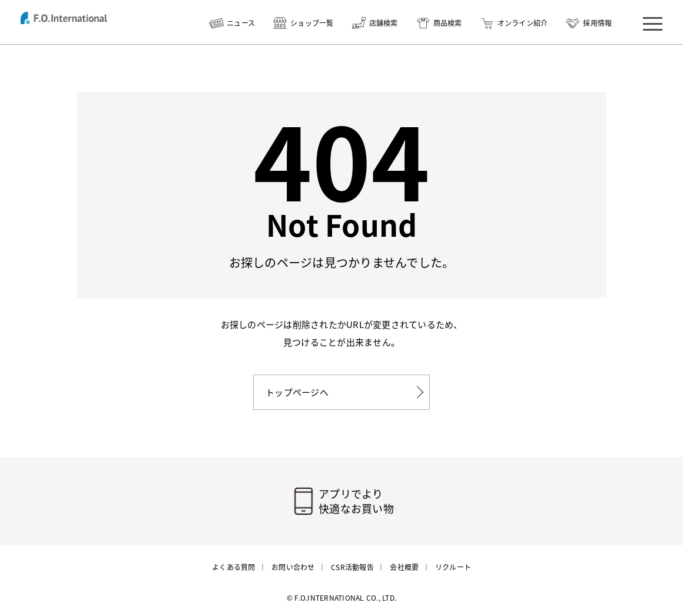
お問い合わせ (293, 567)
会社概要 (404, 567)
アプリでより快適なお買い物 (356, 501)
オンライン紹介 (523, 23)
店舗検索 (384, 23)
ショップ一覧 (312, 23)
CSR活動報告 (352, 567)
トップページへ (297, 392)
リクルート (453, 567)
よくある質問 (234, 567)
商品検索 (448, 23)
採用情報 (597, 23)
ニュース (241, 23)
